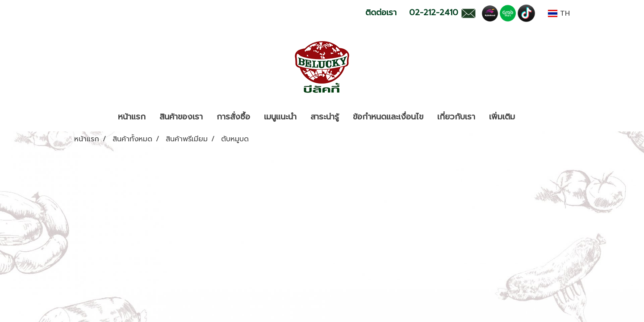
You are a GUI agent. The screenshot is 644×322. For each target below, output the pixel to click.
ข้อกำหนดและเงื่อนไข (388, 117)
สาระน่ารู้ (325, 117)
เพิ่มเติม (502, 117)
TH (559, 13)
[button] (530, 117)
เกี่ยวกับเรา (456, 117)
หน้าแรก (132, 117)
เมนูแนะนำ (280, 117)
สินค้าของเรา (181, 117)
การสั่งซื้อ (233, 117)
